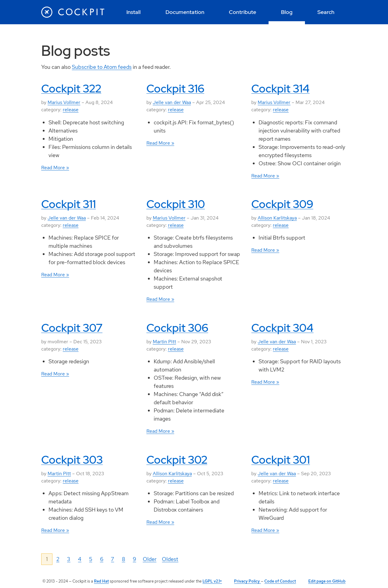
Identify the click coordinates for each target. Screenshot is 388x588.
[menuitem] (134, 12)
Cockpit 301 (281, 460)
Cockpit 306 (177, 328)
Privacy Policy (247, 581)
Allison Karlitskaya (277, 218)
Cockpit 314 (280, 89)
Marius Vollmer (64, 102)
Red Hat (101, 581)
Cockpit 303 (72, 460)
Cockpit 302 (177, 460)
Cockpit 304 (282, 328)
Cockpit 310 (176, 204)
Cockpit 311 (69, 204)
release (71, 110)
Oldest (170, 559)
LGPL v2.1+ (212, 581)
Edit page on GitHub (327, 581)
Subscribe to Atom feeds (102, 67)
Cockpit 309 (282, 204)
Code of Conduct (280, 581)
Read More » (55, 168)
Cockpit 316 (175, 89)
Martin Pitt (164, 342)
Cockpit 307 (72, 328)
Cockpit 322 (71, 89)
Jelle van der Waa (172, 102)
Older (150, 559)
